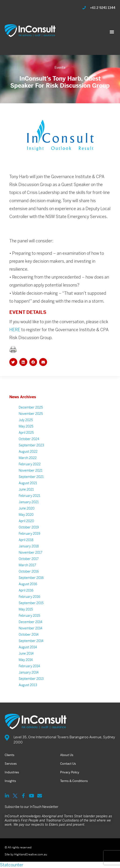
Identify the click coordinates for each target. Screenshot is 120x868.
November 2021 (31, 470)
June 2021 (26, 489)
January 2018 (29, 546)
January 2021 (29, 502)
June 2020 (27, 508)
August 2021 (28, 483)
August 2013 (28, 685)
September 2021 (31, 477)
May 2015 (26, 609)
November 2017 (31, 552)
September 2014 (31, 641)
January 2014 (29, 672)
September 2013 (31, 679)
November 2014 (30, 628)
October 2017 (29, 559)
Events (60, 67)
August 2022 (28, 452)
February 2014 (29, 666)
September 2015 (31, 603)
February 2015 (29, 616)
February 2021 (29, 496)
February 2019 (29, 534)
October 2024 (29, 439)
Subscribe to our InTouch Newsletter (32, 807)
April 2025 (26, 433)
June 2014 (26, 653)
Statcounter (12, 865)
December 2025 (31, 407)
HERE (15, 330)
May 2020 (26, 515)
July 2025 (26, 420)
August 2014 (28, 647)
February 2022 (30, 464)
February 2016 (29, 597)
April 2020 (26, 521)
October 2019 (29, 527)
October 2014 (29, 635)
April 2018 (26, 540)
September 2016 (31, 578)
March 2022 (28, 458)
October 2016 (29, 571)
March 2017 (27, 565)
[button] (112, 32)
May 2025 (26, 426)
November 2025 (31, 414)
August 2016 (28, 584)
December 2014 (30, 622)
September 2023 (31, 445)
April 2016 (26, 590)
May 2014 (26, 660)
